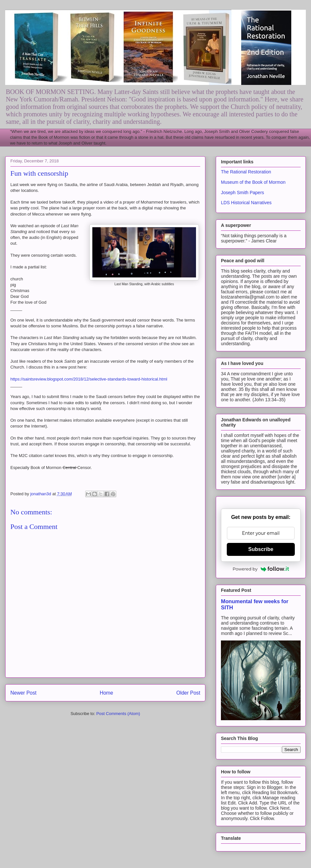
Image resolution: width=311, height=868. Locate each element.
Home (107, 693)
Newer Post (23, 693)
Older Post (188, 693)
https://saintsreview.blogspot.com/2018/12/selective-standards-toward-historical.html (89, 379)
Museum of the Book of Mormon (253, 182)
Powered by (261, 569)
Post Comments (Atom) (118, 714)
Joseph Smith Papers (242, 193)
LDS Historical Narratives (246, 203)
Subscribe (261, 549)
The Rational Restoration (246, 172)
